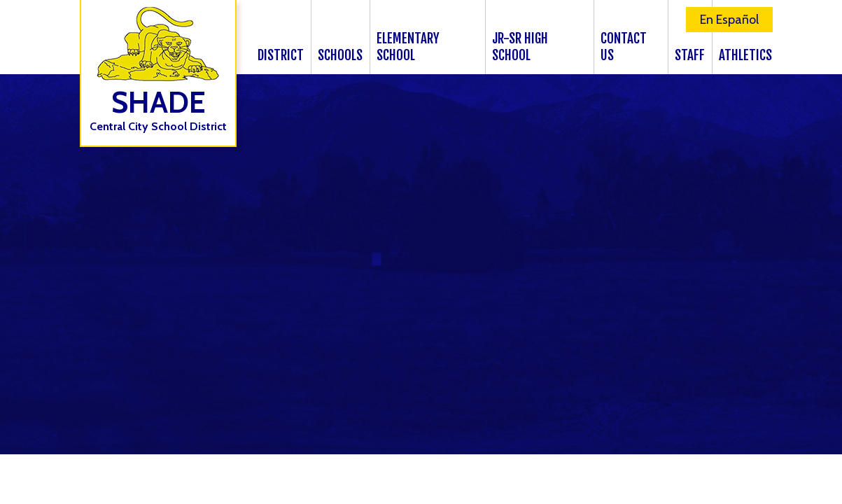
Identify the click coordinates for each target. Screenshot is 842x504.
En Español (729, 20)
